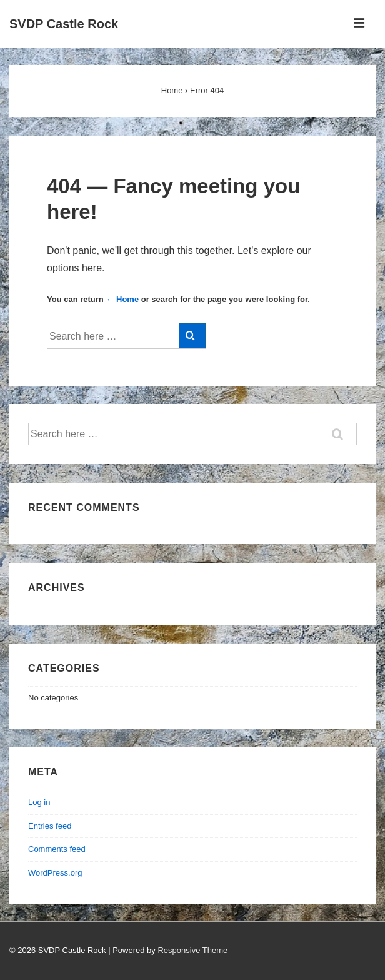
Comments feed (57, 849)
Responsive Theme (192, 950)
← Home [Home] (122, 299)
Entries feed (50, 826)
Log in (39, 802)
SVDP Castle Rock (64, 24)
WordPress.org (55, 873)
